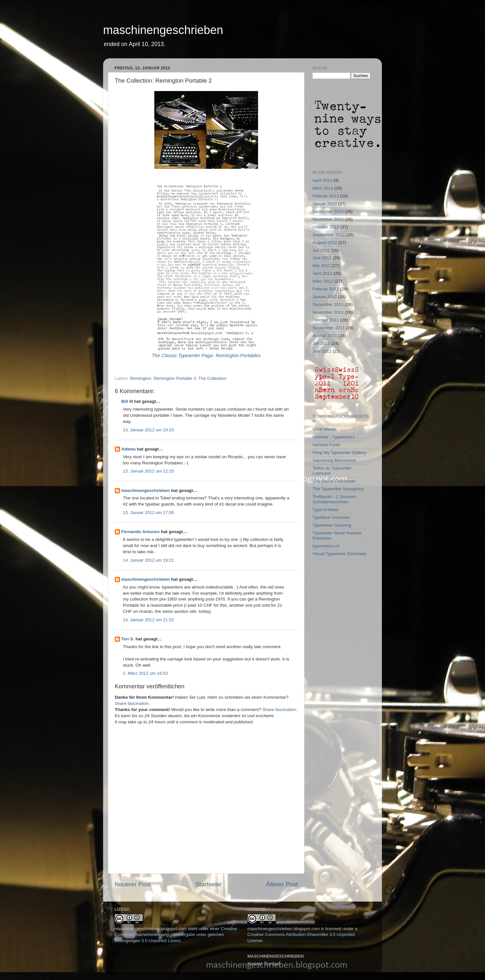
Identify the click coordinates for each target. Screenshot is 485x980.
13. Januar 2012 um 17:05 (148, 513)
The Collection (212, 378)
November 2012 (328, 219)
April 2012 (322, 273)
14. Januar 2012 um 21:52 (148, 620)
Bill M (127, 401)
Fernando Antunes (141, 532)
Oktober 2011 (326, 320)
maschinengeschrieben (163, 30)
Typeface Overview (331, 517)
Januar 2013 (325, 204)
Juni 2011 (322, 351)
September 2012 (329, 235)
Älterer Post (282, 884)
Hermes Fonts (326, 445)
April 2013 (322, 180)
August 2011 (325, 336)
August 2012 (325, 243)
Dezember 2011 (328, 304)
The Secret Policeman (334, 481)
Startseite (208, 884)
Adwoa (128, 449)
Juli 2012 (321, 250)
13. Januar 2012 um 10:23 (148, 430)
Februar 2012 (326, 289)
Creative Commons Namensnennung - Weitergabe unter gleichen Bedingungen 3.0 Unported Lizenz (176, 935)
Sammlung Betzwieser (334, 460)
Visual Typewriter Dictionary (339, 554)
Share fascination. (132, 703)
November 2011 (328, 312)
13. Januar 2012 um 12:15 (148, 471)
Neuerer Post (132, 884)
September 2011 (329, 328)
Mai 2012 (322, 266)
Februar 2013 (326, 196)
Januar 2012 (325, 297)
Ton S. (128, 639)
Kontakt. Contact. (264, 964)
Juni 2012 (322, 258)
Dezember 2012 (328, 211)
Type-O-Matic (326, 510)
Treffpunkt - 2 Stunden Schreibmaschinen (334, 499)
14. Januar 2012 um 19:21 (148, 560)
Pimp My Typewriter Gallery (339, 453)
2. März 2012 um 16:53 (145, 673)
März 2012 (323, 281)
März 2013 (323, 188)
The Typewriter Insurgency (338, 489)
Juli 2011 (321, 343)
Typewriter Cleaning (332, 525)
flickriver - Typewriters (334, 437)
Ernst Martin (324, 429)
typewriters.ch (326, 546)
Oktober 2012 (326, 227)
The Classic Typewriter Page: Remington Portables (206, 356)
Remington (141, 378)
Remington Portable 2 (175, 378)
